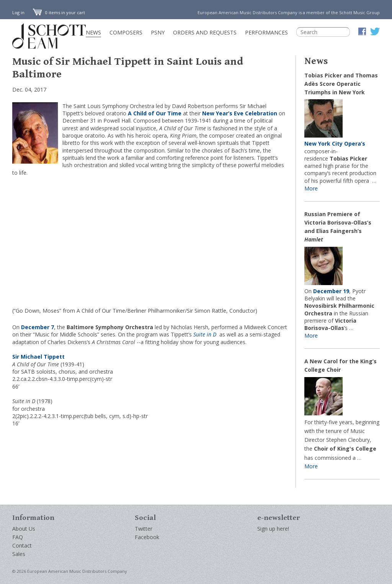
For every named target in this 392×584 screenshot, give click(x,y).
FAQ (18, 537)
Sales (19, 554)
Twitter (144, 529)
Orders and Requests (205, 32)
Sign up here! (273, 529)
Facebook (147, 537)
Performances (266, 32)
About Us (24, 529)
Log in (18, 12)
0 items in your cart (59, 12)
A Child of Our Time (155, 113)
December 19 (331, 291)
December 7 (38, 327)
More (311, 188)
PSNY (158, 32)
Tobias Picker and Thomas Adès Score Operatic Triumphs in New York (341, 84)
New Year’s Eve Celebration (240, 113)
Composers (126, 32)
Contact (22, 545)
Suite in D (206, 334)
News (93, 32)
